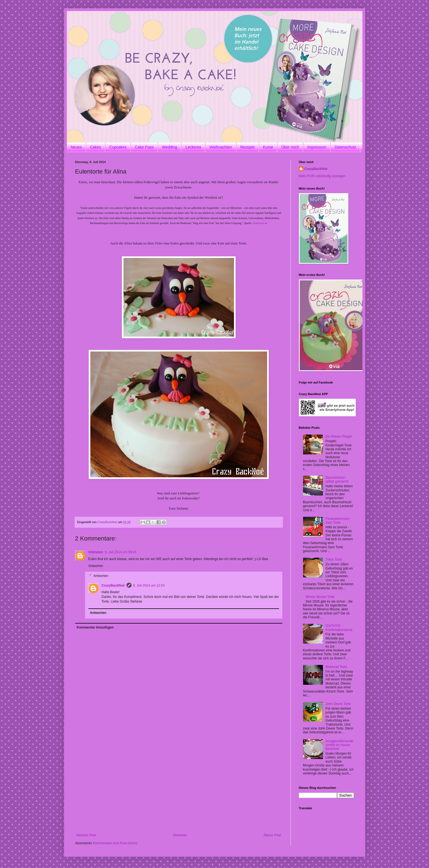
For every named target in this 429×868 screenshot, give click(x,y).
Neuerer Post (86, 835)
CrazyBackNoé (113, 585)
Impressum (317, 147)
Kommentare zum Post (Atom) (115, 843)
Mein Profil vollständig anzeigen (322, 176)
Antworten (96, 566)
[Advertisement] (179, 792)
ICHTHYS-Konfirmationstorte (339, 628)
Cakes (96, 147)
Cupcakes (118, 147)
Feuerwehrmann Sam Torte (337, 521)
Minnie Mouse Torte (320, 597)
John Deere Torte (338, 704)
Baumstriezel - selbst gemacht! (337, 480)
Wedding (169, 147)
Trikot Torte (334, 560)
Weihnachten (221, 147)
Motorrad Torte (336, 667)
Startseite (180, 835)
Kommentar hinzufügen (95, 627)
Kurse (268, 147)
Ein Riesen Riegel (339, 436)
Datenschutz (345, 147)
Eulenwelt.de (260, 223)
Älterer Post (272, 835)
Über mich (290, 147)
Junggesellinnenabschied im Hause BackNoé (339, 745)
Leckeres (193, 147)
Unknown (96, 552)
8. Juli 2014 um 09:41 (121, 552)
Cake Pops (144, 147)
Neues (76, 147)
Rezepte (248, 147)
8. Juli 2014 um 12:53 (149, 585)
